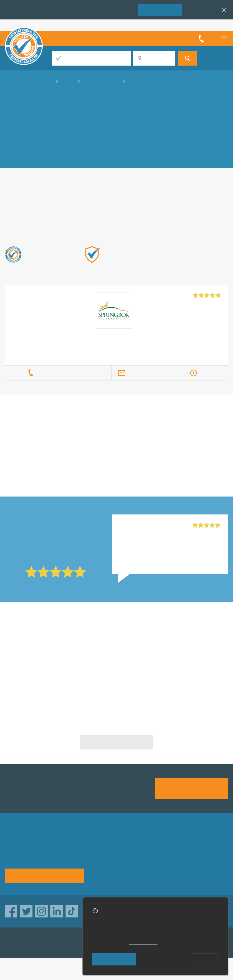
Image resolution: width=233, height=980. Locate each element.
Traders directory (205, 853)
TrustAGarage (82, 942)
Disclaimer (152, 862)
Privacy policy (109, 853)
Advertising (199, 843)
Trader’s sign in (212, 25)
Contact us (105, 862)
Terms (100, 872)
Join (160, 9)
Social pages (154, 872)
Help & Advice (155, 853)
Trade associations (161, 843)
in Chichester (152, 434)
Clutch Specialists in (76, 640)
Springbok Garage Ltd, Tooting (153, 525)
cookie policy (143, 942)
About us (103, 843)
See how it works (44, 875)
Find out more (149, 271)
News (193, 862)
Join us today (192, 788)
